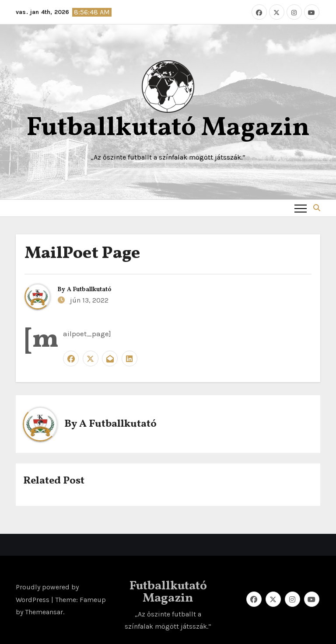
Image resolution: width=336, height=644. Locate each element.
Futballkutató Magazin (168, 128)
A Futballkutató (89, 290)
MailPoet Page (82, 254)
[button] (317, 208)
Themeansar (44, 612)
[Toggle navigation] (301, 208)
